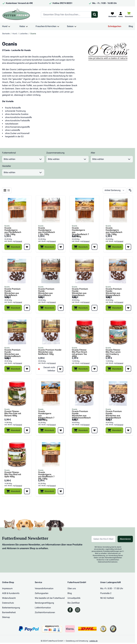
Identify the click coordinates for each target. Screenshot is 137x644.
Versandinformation (44, 588)
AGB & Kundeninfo (11, 593)
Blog (131, 26)
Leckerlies (24, 34)
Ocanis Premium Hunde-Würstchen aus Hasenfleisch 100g (80, 291)
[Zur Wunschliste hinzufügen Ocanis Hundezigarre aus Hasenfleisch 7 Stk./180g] (128, 247)
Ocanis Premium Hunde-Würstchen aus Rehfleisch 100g (50, 352)
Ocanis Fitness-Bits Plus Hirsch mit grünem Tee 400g (79, 352)
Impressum (7, 588)
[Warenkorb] (13, 247)
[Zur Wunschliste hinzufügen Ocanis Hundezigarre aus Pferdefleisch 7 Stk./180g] (27, 247)
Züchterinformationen (45, 612)
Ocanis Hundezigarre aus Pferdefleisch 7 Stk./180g (13, 230)
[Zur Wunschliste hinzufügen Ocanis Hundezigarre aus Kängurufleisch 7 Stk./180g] (61, 430)
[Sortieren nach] (115, 190)
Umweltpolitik (74, 598)
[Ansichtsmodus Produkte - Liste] (5, 190)
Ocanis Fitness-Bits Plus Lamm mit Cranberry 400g (113, 352)
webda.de (93, 641)
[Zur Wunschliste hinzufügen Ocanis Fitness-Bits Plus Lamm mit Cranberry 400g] (128, 369)
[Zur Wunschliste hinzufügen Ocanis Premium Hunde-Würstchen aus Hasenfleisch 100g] (94, 308)
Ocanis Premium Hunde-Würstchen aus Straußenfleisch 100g (114, 413)
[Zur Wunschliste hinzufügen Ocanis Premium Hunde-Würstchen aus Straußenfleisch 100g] (128, 430)
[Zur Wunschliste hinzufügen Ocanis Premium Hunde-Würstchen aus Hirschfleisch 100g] (61, 308)
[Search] (66, 15)
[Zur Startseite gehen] (16, 15)
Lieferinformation (43, 608)
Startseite (6, 34)
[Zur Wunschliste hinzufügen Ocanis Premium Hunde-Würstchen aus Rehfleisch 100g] (60, 369)
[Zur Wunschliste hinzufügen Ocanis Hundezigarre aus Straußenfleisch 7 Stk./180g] (94, 247)
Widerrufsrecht (9, 598)
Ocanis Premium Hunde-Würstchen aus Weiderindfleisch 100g (12, 352)
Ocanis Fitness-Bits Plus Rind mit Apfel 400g (13, 474)
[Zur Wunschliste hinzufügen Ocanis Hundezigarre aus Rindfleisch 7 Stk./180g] (61, 491)
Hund (5, 26)
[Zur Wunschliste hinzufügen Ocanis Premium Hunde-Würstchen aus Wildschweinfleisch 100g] (94, 430)
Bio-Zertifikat (74, 603)
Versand (19, 241)
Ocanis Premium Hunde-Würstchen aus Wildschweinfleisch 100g (80, 413)
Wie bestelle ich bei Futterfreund (50, 598)
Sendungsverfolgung (44, 603)
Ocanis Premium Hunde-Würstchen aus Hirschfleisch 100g (46, 291)
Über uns (72, 588)
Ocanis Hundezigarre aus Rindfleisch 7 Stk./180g (46, 474)
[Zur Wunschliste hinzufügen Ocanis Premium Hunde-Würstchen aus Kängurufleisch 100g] (128, 308)
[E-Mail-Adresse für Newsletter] (103, 539)
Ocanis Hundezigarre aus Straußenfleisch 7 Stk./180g (80, 230)
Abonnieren (125, 539)
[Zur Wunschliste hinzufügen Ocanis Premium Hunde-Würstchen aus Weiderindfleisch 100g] (27, 369)
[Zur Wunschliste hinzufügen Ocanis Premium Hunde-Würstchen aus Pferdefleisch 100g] (27, 308)
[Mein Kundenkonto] (121, 15)
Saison (70, 26)
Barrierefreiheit (9, 612)
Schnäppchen (115, 26)
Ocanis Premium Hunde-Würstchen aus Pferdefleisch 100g (12, 291)
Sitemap (6, 617)
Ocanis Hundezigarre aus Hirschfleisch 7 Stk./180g (47, 230)
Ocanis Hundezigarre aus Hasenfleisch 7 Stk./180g (114, 230)
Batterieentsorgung (11, 608)
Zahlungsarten (42, 593)
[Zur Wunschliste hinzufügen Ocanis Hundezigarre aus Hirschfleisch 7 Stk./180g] (61, 247)
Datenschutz (8, 603)
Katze (22, 26)
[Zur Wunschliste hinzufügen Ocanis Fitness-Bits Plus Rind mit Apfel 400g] (27, 491)
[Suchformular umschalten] (95, 15)
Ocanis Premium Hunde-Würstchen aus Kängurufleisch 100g (114, 291)
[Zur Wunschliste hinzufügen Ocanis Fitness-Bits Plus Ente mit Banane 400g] (27, 430)
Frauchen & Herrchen (46, 26)
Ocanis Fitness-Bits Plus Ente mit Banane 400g (13, 413)
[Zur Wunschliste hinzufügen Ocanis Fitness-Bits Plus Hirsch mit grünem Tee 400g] (94, 369)
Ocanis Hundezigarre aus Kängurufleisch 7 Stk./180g (46, 413)
